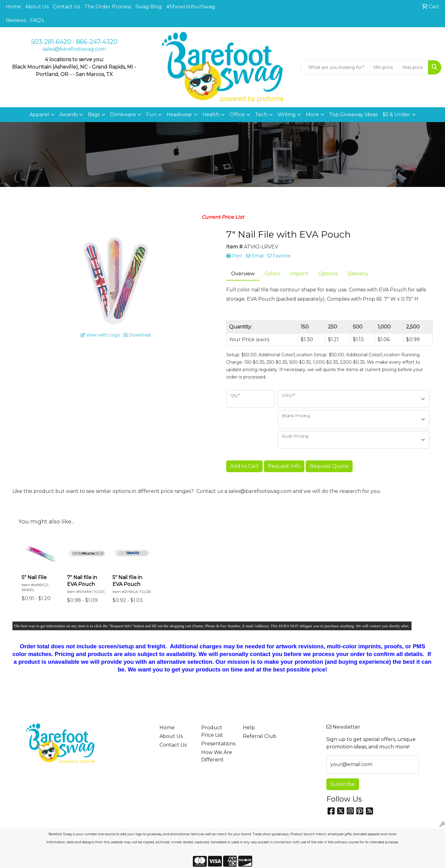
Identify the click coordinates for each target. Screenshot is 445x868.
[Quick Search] (335, 67)
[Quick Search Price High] (414, 67)
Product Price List (212, 731)
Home (13, 7)
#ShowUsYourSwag (191, 7)
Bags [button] (94, 114)
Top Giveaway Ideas (353, 114)
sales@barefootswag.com (74, 49)
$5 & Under (396, 114)
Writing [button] (287, 114)
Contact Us (66, 7)
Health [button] (211, 114)
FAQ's (37, 20)
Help (249, 728)
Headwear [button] (179, 114)
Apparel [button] (39, 114)
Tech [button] (261, 114)
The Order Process (108, 7)
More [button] (312, 114)
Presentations (218, 744)
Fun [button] (151, 114)
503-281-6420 (51, 42)
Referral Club (260, 736)
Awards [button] (68, 114)
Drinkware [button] (123, 114)
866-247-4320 (97, 42)
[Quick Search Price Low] (385, 67)
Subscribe (343, 784)
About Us (37, 7)
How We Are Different (217, 756)
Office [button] (237, 114)
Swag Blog (149, 7)
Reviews (16, 20)
